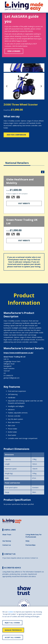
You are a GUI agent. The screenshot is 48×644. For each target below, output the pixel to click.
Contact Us (34, 558)
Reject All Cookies (12, 623)
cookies (11, 612)
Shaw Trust (7, 535)
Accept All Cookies (13, 637)
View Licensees (14, 51)
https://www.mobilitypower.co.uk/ (18, 353)
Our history (7, 541)
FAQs (28, 541)
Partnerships (31, 545)
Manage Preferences (13, 630)
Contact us (7, 545)
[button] (7, 86)
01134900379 (8, 376)
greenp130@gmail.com (12, 378)
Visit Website (24, 203)
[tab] (17, 161)
